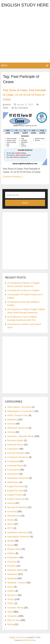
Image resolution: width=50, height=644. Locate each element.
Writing (11, 624)
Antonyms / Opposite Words (21, 436)
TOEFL (11, 603)
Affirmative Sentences (18, 428)
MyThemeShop (29, 640)
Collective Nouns (15, 445)
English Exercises (16, 486)
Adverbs (11, 424)
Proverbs (12, 566)
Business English (15, 440)
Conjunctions (14, 470)
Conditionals (13, 461)
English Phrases (15, 495)
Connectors (13, 474)
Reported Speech (16, 570)
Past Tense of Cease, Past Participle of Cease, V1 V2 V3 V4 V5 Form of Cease (24, 95)
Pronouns (12, 562)
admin (8, 105)
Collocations (13, 449)
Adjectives (12, 420)
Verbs (6, 108)
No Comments (21, 108)
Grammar (12, 512)
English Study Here (25, 5)
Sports (10, 587)
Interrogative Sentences (19, 537)
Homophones (14, 516)
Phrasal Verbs (14, 549)
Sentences (12, 574)
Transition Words (15, 608)
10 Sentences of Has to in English (23, 290)
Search (25, 203)
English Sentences (16, 499)
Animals (11, 432)
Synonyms (12, 595)
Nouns (10, 545)
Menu (4, 65)
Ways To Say (13, 620)
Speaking (12, 578)
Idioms (10, 524)
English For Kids (15, 491)
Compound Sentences (18, 457)
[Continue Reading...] (13, 177)
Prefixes (11, 553)
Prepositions (13, 557)
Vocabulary (13, 616)
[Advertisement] (25, 36)
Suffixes (11, 591)
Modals (11, 541)
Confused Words (15, 466)
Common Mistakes (16, 453)
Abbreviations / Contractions (21, 411)
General (11, 503)
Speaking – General (17, 583)
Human (11, 520)
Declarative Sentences (18, 478)
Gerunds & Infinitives (17, 507)
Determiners (13, 482)
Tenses (11, 599)
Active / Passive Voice (18, 415)
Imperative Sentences (18, 532)
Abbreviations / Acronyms (19, 407)
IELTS (10, 528)
